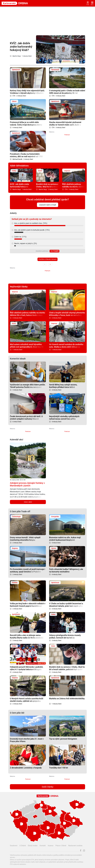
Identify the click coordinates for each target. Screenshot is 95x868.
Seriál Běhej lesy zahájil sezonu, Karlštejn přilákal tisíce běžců (63, 386)
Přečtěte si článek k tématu (47, 259)
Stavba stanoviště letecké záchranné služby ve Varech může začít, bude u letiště (65, 123)
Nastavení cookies (75, 846)
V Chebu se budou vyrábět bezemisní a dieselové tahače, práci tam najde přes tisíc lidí (66, 605)
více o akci (28, 502)
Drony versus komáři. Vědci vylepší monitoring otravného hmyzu (25, 539)
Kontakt (43, 846)
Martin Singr (17, 56)
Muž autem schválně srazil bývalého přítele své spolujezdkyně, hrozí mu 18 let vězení (27, 346)
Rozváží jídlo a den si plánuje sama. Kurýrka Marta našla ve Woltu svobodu (27, 636)
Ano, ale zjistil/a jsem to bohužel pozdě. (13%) (32, 230)
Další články (48, 787)
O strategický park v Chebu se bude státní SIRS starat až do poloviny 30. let (67, 92)
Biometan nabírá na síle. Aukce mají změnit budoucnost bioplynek (65, 539)
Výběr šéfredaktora (19, 166)
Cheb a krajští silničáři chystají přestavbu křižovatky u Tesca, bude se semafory (67, 314)
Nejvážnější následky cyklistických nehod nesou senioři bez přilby (64, 418)
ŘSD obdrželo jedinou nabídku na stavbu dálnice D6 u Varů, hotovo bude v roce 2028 (74, 185)
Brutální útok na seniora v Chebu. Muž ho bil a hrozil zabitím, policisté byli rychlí (47, 185)
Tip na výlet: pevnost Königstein (63, 739)
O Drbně (23, 846)
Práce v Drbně (61, 846)
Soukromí (14, 846)
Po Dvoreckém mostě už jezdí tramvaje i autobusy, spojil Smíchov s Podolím (28, 570)
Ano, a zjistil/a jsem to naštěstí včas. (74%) (31, 223)
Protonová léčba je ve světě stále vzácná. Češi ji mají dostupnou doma (26, 123)
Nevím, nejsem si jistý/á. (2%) (26, 243)
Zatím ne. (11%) (20, 237)
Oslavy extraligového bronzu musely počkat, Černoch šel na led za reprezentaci (65, 636)
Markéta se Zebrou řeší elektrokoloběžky (67, 699)
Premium (67, 135)
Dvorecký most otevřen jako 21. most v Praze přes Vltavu (27, 740)
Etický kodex (33, 846)
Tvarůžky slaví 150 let (59, 768)
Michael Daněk (17, 159)
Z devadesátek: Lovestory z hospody (26, 768)
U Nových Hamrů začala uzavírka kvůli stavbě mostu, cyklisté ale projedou (27, 700)
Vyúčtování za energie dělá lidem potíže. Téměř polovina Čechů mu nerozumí (28, 386)
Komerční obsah (18, 359)
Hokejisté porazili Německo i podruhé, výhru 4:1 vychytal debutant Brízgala (27, 668)
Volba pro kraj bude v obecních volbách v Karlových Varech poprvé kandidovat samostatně (28, 605)
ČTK (14, 96)
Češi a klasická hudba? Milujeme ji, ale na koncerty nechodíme (66, 570)
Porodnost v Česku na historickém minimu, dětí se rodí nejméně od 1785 (26, 155)
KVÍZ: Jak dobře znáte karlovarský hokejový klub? (21, 47)
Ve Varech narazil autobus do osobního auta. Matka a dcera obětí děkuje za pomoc (66, 346)
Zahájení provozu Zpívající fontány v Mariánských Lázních (27, 484)
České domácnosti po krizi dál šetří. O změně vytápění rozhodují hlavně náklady (26, 418)
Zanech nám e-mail (48, 205)
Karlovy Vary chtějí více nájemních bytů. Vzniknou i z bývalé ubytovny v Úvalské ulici (27, 92)
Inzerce (51, 846)
